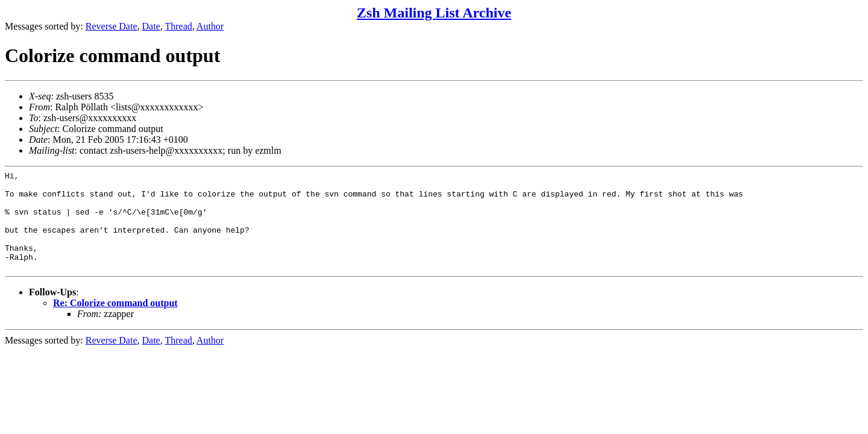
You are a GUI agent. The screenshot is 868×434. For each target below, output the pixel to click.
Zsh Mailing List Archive (434, 13)
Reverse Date (112, 26)
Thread (178, 26)
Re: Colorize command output (115, 323)
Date (151, 26)
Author (210, 26)
